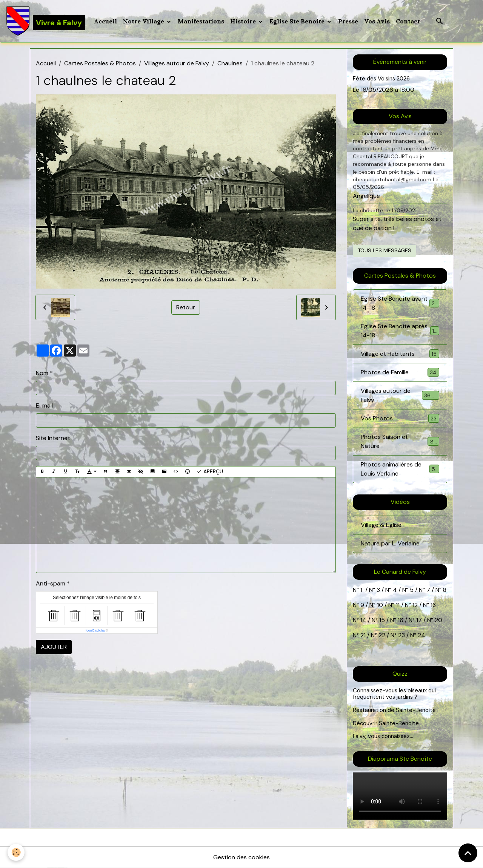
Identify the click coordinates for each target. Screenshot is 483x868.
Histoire (244, 21)
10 (379, 605)
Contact (408, 21)
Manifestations (201, 21)
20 (438, 620)
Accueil (105, 21)
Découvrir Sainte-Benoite (386, 723)
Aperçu (210, 472)
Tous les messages (385, 250)
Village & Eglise (381, 525)
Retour (186, 307)
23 (401, 635)
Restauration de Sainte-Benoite (394, 710)
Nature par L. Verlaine (390, 543)
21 (364, 635)
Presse (348, 21)
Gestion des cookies (241, 857)
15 (382, 620)
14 (363, 620)
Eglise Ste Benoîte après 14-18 (400, 331)
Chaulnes (230, 63)
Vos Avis (377, 21)
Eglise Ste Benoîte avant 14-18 (400, 303)
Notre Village (144, 21)
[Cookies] (16, 852)
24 (421, 635)
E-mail (44, 405)
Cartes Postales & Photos (100, 63)
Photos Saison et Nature (400, 441)
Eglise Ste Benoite (298, 21)
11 (397, 605)
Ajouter (54, 647)
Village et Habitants (400, 354)
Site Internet (53, 438)
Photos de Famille (400, 372)
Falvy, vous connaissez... (383, 736)
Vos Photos (400, 418)
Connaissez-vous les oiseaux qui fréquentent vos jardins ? (394, 694)
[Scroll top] (468, 853)
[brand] (45, 21)
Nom (42, 373)
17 (419, 620)
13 (433, 605)
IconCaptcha (95, 630)
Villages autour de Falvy (177, 63)
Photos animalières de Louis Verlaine (400, 469)
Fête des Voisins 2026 (381, 79)
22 (381, 635)
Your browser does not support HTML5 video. (400, 796)
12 (416, 605)
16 (401, 620)
